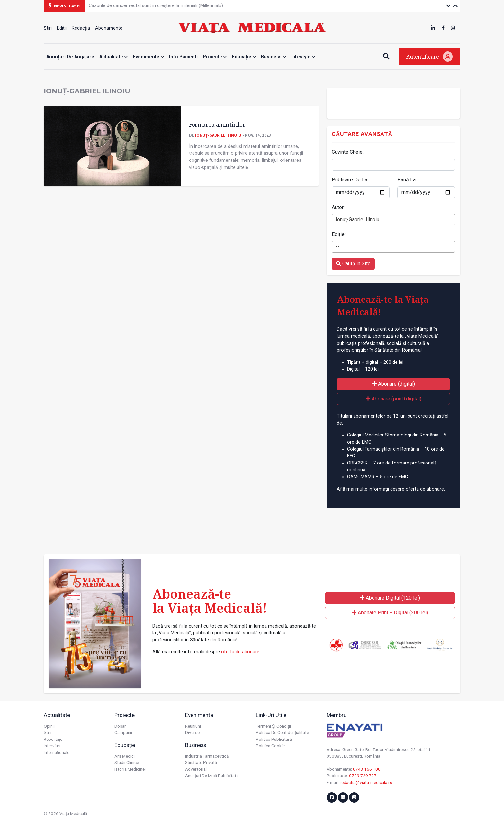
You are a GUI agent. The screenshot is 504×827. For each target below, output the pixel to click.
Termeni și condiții (273, 726)
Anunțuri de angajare (70, 57)
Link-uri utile (271, 715)
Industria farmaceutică (207, 756)
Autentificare (429, 57)
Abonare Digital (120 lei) (390, 598)
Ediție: (339, 234)
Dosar (120, 726)
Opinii (49, 726)
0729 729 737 (363, 776)
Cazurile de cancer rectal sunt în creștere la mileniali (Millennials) (156, 6)
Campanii (123, 732)
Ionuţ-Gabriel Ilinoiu (218, 135)
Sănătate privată (201, 762)
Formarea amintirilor (217, 124)
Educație (244, 57)
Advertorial (196, 769)
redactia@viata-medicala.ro (366, 782)
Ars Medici (125, 756)
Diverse (192, 732)
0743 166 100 (367, 769)
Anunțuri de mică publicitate (212, 776)
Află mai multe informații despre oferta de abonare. (391, 489)
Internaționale (57, 752)
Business (274, 57)
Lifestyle (303, 57)
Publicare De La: (350, 180)
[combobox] (393, 220)
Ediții (62, 28)
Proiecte (215, 57)
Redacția (81, 28)
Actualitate (113, 57)
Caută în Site (353, 264)
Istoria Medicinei (130, 769)
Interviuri (52, 746)
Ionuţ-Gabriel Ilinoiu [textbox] (357, 220)
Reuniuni (193, 726)
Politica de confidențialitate (282, 732)
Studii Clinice (127, 762)
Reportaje (53, 739)
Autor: (338, 207)
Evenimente (148, 57)
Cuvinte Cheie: (348, 152)
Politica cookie (270, 746)
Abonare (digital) (394, 384)
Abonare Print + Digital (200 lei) (390, 613)
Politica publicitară (274, 739)
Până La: (407, 180)
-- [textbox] (337, 247)
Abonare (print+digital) (394, 399)
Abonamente (109, 28)
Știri (48, 28)
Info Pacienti (183, 57)
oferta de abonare (240, 652)
